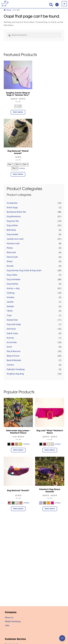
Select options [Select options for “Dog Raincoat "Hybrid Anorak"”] (18, 174)
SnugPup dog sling (15, 374)
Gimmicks (11, 329)
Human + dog (13, 289)
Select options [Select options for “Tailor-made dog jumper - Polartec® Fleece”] (18, 450)
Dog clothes (12, 226)
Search (51, 5)
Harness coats (13, 244)
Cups (9, 316)
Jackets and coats (15, 239)
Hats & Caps (12, 334)
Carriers (10, 365)
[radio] (16, 106)
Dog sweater (13, 235)
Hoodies (10, 298)
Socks (9, 347)
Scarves (10, 338)
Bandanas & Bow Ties (16, 212)
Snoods (10, 266)
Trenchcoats (12, 257)
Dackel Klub (12, 320)
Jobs (7, 626)
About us (9, 618)
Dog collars (12, 275)
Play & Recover (14, 352)
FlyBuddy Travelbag (16, 370)
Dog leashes (12, 284)
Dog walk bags (14, 325)
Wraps (10, 262)
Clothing (11, 293)
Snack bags (12, 208)
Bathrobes (11, 230)
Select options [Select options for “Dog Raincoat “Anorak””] (18, 509)
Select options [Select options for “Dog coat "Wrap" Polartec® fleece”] (50, 450)
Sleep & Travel (13, 356)
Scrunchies (12, 343)
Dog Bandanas (14, 217)
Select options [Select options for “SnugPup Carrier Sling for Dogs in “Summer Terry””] (18, 112)
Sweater (10, 307)
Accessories (12, 203)
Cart (56, 4)
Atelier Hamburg (13, 622)
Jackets (10, 302)
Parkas (10, 248)
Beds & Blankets (14, 361)
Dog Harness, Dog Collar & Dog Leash (24, 271)
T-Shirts (10, 311)
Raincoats (11, 253)
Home (9, 10)
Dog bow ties (13, 221)
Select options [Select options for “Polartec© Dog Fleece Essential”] (50, 509)
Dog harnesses (14, 280)
